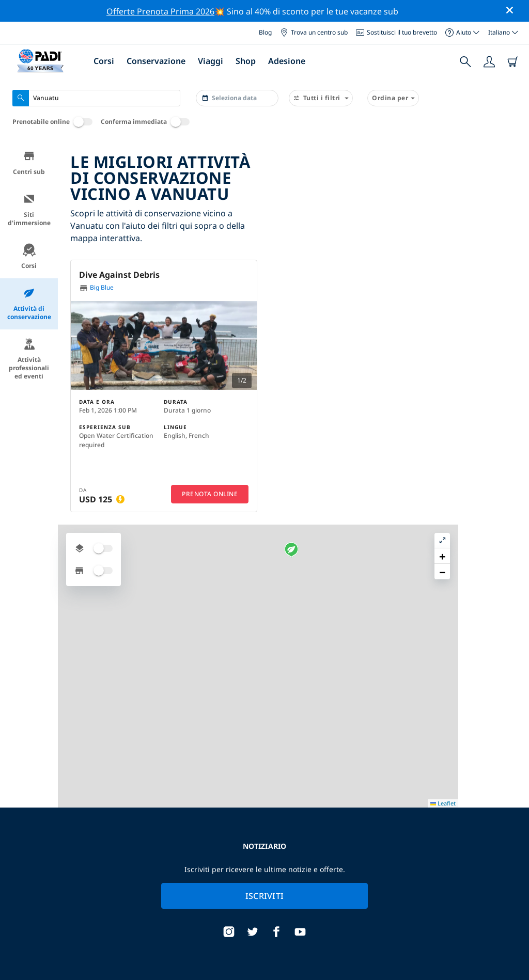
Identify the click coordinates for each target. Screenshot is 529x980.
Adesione (287, 61)
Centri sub (29, 163)
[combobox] (96, 98)
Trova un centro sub (314, 32)
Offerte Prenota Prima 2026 (160, 11)
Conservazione (156, 61)
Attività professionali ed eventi (29, 359)
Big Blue (96, 288)
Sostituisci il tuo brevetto (396, 32)
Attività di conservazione (29, 304)
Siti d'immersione (29, 210)
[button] (397, 287)
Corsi (104, 61)
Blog (265, 32)
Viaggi (211, 61)
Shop (246, 61)
